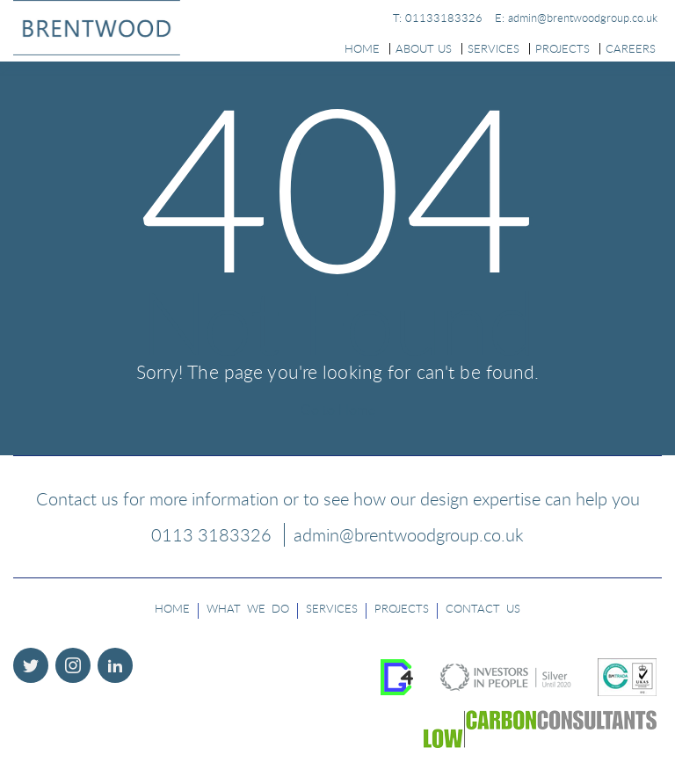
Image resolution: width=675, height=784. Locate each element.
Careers (631, 48)
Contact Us (483, 608)
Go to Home (338, 410)
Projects (562, 48)
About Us (424, 48)
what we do (248, 608)
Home (362, 48)
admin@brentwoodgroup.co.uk (409, 535)
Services (494, 48)
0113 (211, 535)
